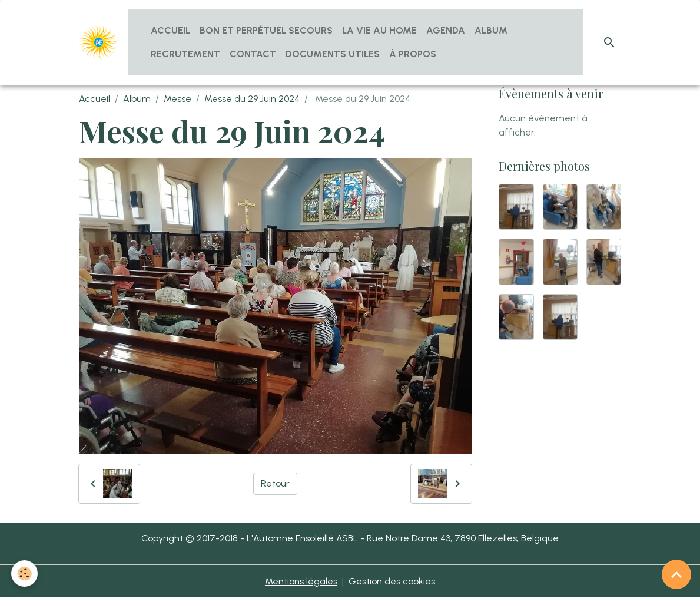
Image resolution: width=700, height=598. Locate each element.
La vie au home (379, 30)
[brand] (99, 42)
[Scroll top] (676, 574)
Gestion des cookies (392, 581)
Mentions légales (301, 581)
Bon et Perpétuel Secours (266, 30)
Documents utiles (333, 54)
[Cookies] (25, 574)
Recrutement (185, 54)
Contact (253, 54)
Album (491, 30)
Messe (178, 99)
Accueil (170, 30)
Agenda (446, 30)
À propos (413, 54)
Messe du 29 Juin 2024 (252, 99)
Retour (275, 483)
